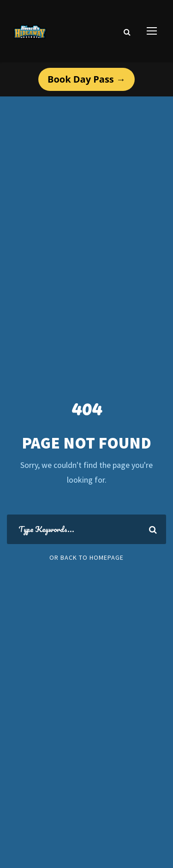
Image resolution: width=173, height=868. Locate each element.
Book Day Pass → (86, 79)
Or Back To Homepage (86, 557)
